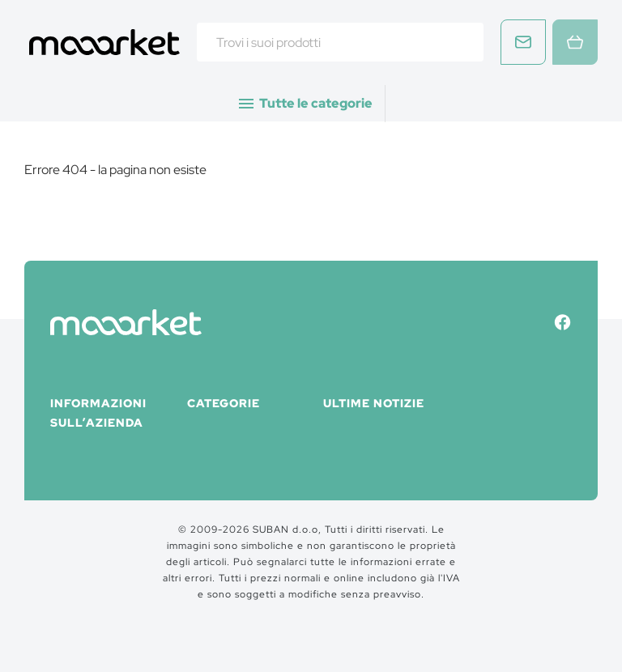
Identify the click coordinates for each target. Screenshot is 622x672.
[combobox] (340, 42)
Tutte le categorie (305, 104)
